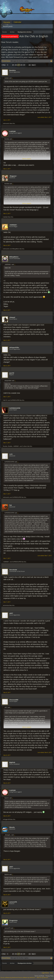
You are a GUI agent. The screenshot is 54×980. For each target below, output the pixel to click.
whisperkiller (14, 347)
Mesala (12, 827)
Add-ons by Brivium (42, 977)
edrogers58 (6, 819)
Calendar (18, 22)
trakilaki (12, 131)
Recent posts (8, 26)
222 (30, 65)
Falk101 (5, 400)
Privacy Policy (49, 976)
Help (51, 973)
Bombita (12, 70)
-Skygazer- (13, 176)
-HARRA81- (13, 225)
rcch (11, 454)
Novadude (13, 570)
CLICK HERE (43, 57)
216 (16, 65)
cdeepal (12, 317)
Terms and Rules (39, 976)
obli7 (11, 613)
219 (24, 65)
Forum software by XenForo (9, 977)
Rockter (5, 446)
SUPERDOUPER (15, 400)
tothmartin (6, 123)
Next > (34, 65)
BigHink (12, 762)
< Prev (4, 65)
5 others (25, 446)
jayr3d (12, 373)
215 (13, 65)
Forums (7, 22)
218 (21, 65)
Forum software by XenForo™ (27, 977)
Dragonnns (13, 920)
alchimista (6, 605)
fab (11, 505)
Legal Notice (45, 973)
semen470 (13, 902)
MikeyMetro (16, 249)
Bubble (10, 446)
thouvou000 (14, 700)
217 (19, 65)
